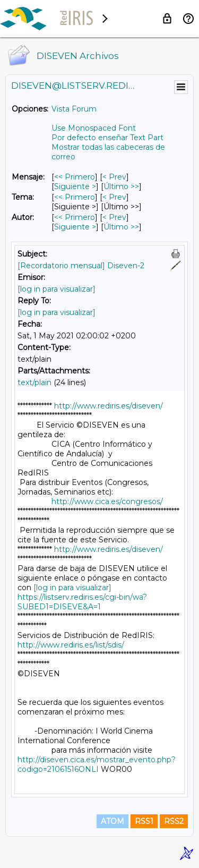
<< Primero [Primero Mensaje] (75, 177)
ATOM (113, 821)
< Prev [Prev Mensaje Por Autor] (114, 217)
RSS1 (144, 821)
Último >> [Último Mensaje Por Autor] (121, 227)
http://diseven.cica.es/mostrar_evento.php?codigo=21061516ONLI (97, 764)
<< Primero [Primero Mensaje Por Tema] (75, 197)
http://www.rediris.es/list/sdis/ (71, 645)
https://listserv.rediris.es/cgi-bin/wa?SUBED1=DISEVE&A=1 (82, 602)
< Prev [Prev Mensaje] (114, 177)
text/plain (34, 382)
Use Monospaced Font (94, 128)
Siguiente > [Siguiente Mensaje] (75, 186)
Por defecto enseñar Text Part (107, 138)
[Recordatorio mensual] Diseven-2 (81, 266)
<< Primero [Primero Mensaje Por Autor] (75, 217)
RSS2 (174, 821)
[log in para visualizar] (57, 289)
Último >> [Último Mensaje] (121, 186)
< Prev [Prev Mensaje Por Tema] (114, 197)
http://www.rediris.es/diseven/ (109, 406)
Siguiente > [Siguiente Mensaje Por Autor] (75, 227)
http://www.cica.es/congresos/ (107, 501)
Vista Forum (74, 109)
